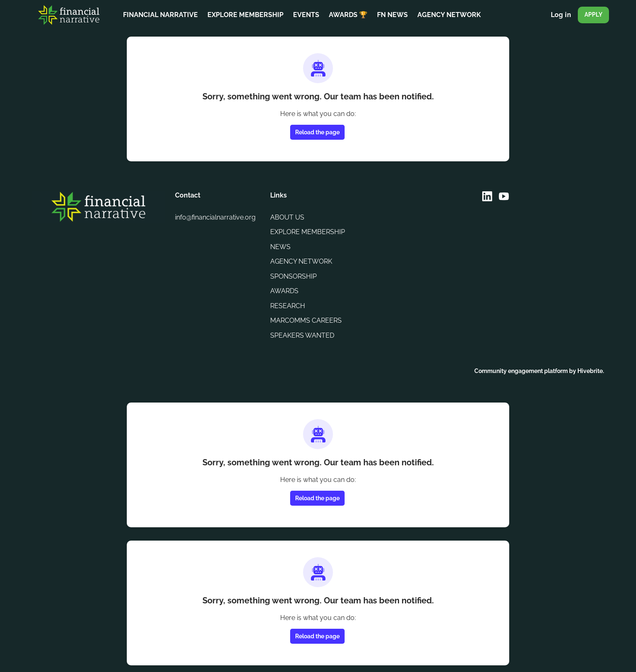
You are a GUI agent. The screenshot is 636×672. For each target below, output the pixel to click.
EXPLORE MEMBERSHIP (308, 232)
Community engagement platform (521, 371)
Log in (561, 15)
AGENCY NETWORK (301, 261)
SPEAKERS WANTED (302, 335)
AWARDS (284, 291)
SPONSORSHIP (293, 276)
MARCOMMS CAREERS (306, 320)
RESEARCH (288, 306)
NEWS (280, 247)
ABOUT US (287, 217)
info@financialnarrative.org (215, 217)
